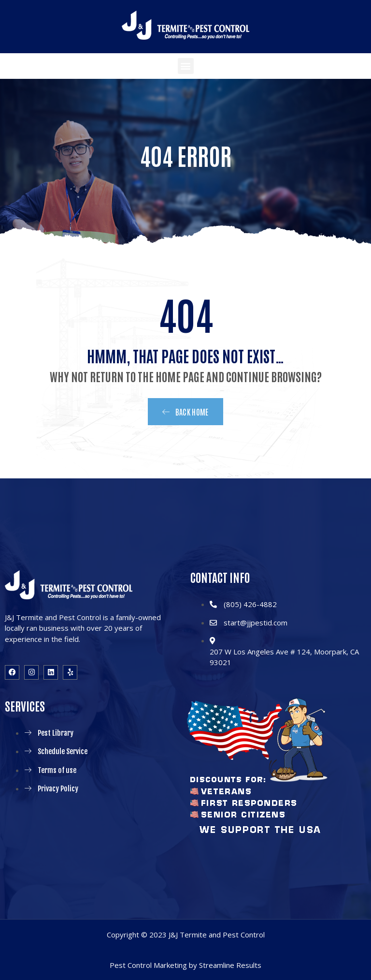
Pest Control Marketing (148, 965)
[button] (186, 66)
